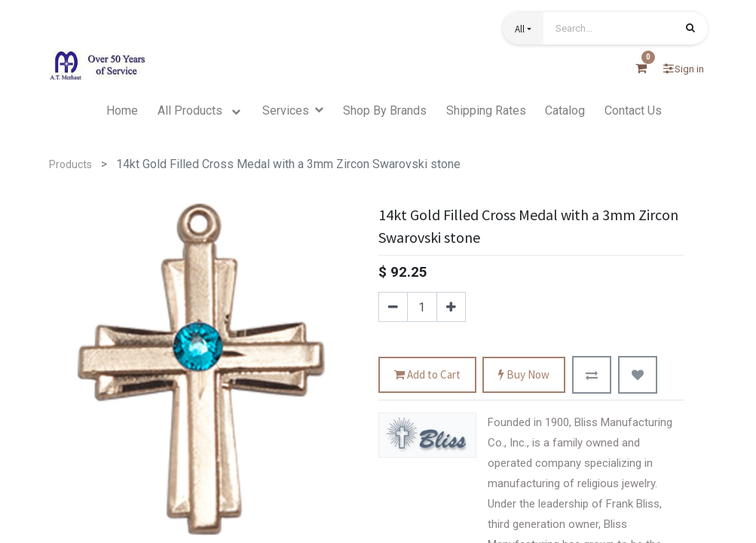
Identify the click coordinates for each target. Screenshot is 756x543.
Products (70, 164)
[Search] (690, 29)
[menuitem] (122, 111)
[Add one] (451, 307)
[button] (523, 28)
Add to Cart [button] (427, 375)
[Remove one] (393, 307)
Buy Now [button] (524, 375)
